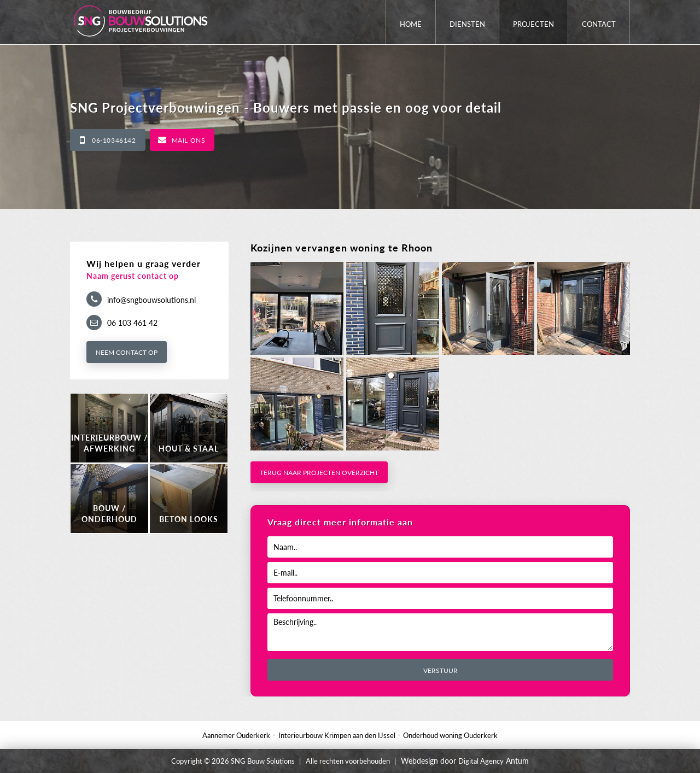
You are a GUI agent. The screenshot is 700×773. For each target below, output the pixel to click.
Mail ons (189, 140)
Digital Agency (481, 761)
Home (411, 24)
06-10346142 (114, 140)
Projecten (533, 24)
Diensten (467, 24)
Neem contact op (127, 352)
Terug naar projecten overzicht (319, 473)
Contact (599, 24)
